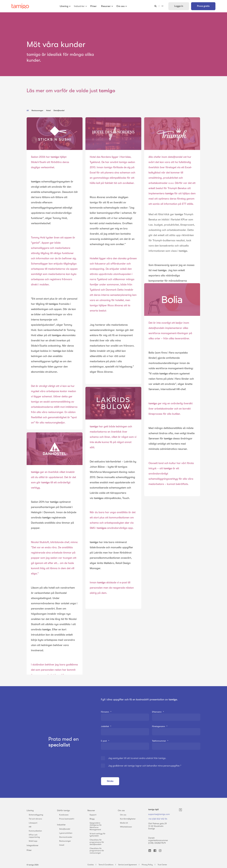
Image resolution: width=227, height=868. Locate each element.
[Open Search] (156, 6)
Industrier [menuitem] (61, 825)
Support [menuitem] (93, 815)
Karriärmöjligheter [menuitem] (128, 819)
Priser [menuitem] (29, 850)
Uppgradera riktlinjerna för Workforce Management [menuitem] (96, 826)
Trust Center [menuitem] (162, 865)
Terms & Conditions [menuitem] (106, 865)
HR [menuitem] (30, 827)
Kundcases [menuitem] (64, 815)
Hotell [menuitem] (62, 845)
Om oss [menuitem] (121, 810)
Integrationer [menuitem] (33, 845)
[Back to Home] (20, 6)
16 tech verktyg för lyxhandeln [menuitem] (98, 835)
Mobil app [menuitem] (33, 841)
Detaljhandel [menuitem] (65, 829)
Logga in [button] (179, 6)
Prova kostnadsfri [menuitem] (67, 819)
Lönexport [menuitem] (33, 823)
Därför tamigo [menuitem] (63, 810)
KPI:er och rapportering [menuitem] (34, 836)
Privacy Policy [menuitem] (147, 865)
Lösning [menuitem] (30, 810)
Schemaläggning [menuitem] (36, 815)
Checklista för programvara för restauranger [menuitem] (97, 851)
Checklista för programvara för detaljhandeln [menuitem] (97, 842)
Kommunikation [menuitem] (35, 831)
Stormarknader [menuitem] (66, 837)
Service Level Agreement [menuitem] (128, 865)
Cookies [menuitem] (91, 865)
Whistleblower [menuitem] (126, 827)
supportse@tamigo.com (159, 814)
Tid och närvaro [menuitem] (35, 819)
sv (163, 6)
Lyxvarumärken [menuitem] (66, 833)
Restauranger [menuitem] (65, 841)
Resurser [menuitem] (91, 810)
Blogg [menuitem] (92, 819)
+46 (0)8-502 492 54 (158, 819)
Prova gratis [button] (203, 6)
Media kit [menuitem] (124, 823)
